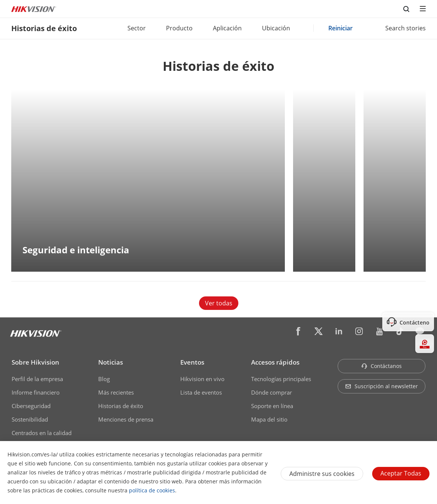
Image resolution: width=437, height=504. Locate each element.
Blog (104, 379)
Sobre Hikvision (35, 362)
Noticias (111, 362)
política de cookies (152, 490)
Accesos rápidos (275, 362)
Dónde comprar (272, 392)
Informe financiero (36, 392)
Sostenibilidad (30, 419)
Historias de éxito (121, 406)
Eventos (192, 362)
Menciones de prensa (126, 419)
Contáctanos (382, 366)
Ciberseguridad (31, 406)
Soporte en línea (272, 406)
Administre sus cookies (322, 474)
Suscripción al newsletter (382, 386)
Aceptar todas (401, 473)
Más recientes (116, 392)
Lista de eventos (201, 392)
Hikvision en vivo (202, 379)
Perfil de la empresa (37, 379)
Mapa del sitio (269, 419)
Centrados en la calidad (42, 433)
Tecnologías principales (281, 379)
